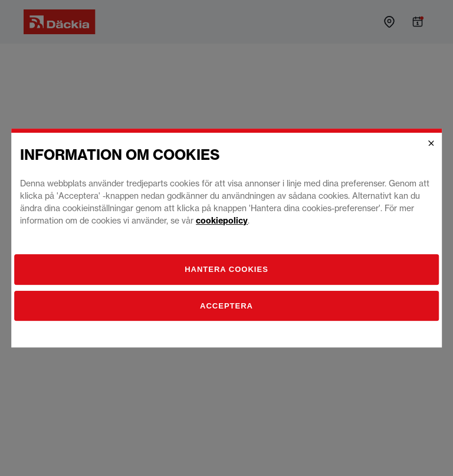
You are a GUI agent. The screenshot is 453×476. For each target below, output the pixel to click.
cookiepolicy (222, 221)
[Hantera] (226, 270)
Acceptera (226, 306)
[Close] (431, 143)
